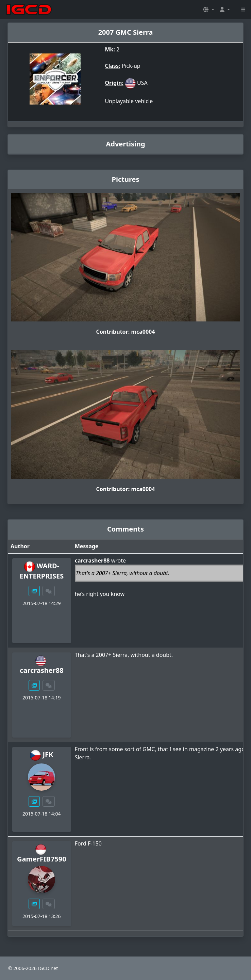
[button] (208, 10)
